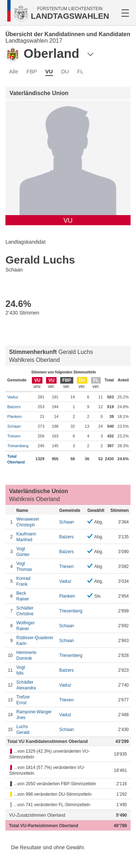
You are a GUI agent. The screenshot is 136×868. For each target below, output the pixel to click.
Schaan (14, 426)
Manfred (36, 537)
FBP (32, 71)
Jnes (36, 715)
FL (81, 71)
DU (65, 71)
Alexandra (36, 685)
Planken (15, 416)
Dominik (36, 655)
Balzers (14, 407)
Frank (36, 581)
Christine (36, 611)
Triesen (14, 436)
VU (49, 71)
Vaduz (13, 397)
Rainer (36, 596)
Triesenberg (18, 446)
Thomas (36, 566)
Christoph (36, 522)
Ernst (36, 700)
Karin (36, 640)
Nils (36, 670)
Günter (36, 551)
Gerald (36, 729)
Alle (14, 71)
